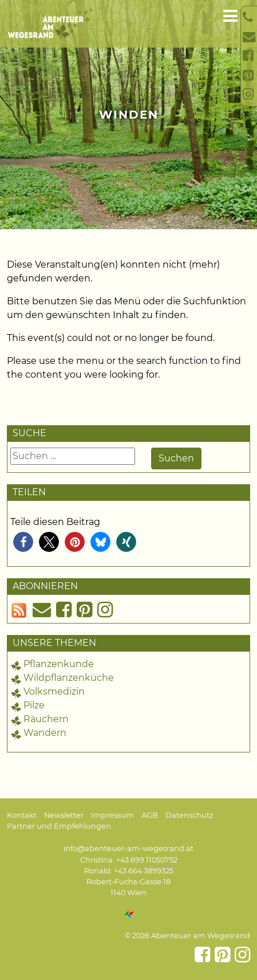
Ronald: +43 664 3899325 (129, 871)
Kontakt (22, 815)
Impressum (112, 815)
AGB (150, 815)
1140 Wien (128, 893)
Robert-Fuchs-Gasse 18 (128, 882)
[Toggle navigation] (230, 16)
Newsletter (64, 815)
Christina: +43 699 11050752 (129, 860)
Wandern (45, 733)
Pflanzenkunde (59, 664)
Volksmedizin (54, 691)
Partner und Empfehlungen (59, 826)
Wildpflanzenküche (69, 678)
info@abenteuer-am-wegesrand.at (128, 848)
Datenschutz (189, 815)
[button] (23, 542)
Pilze (34, 705)
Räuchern (46, 719)
